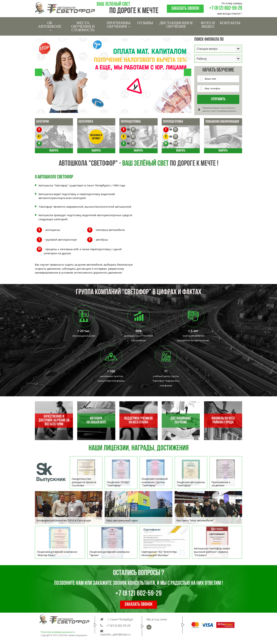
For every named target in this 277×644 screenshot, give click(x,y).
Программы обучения (118, 25)
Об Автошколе (50, 26)
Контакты (230, 23)
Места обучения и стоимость (83, 26)
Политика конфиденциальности (58, 632)
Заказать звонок (185, 9)
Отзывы (145, 23)
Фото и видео (208, 25)
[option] (138, 508)
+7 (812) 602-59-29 (226, 8)
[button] (39, 72)
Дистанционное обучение (176, 25)
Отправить (218, 99)
